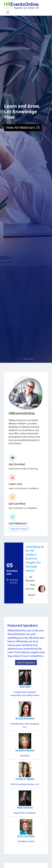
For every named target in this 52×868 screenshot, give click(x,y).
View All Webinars (23, 127)
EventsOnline (21, 4)
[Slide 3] (31, 359)
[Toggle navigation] (8, 12)
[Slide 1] (21, 359)
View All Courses (19, 529)
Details (32, 597)
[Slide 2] (26, 359)
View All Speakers (26, 663)
